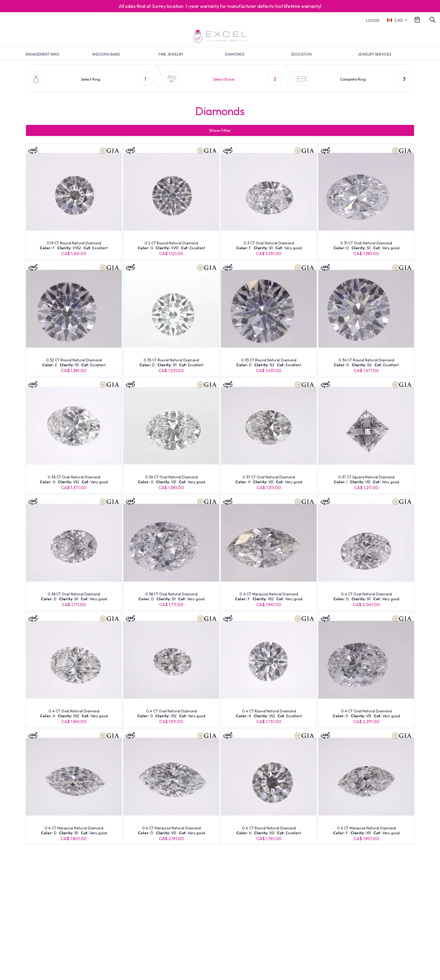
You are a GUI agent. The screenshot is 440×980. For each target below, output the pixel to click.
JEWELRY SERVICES (374, 54)
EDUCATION (301, 54)
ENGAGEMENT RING (42, 54)
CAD (395, 20)
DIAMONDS (235, 54)
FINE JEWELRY (171, 54)
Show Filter (220, 130)
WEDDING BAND (106, 54)
